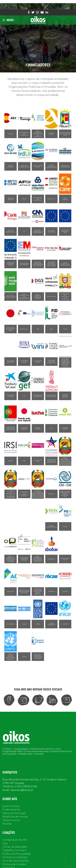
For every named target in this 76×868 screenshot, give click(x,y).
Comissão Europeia (51, 231)
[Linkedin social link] (47, 12)
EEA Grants (51, 296)
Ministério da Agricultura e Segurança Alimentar (11, 494)
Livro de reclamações (16, 853)
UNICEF (65, 624)
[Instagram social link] (37, 12)
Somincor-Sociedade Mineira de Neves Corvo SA (38, 591)
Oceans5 (51, 494)
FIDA (51, 329)
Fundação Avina (24, 361)
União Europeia (51, 624)
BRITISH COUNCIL (11, 199)
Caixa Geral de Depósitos (38, 199)
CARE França (65, 199)
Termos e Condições (15, 849)
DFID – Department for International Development (24, 296)
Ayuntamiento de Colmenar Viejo (65, 134)
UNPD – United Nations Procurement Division (11, 657)
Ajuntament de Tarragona (24, 134)
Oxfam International (51, 526)
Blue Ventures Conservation (51, 166)
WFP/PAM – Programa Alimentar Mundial (38, 657)
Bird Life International (24, 166)
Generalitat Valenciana (38, 396)
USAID (24, 657)
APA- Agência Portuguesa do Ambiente (38, 134)
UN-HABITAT (11, 624)
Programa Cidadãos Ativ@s (24, 559)
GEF (24, 396)
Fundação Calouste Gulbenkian (51, 361)
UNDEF (24, 624)
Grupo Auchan (38, 428)
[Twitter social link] (33, 12)
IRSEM (11, 461)
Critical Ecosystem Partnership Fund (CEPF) (38, 264)
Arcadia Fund (51, 134)
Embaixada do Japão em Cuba (11, 329)
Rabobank (51, 559)
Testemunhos (11, 812)
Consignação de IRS (15, 832)
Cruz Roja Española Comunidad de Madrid (51, 264)
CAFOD (24, 199)
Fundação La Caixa (11, 396)
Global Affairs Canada (65, 396)
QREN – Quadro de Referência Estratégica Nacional (38, 559)
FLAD (65, 329)
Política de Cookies (14, 856)
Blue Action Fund (38, 166)
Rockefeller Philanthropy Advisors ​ (24, 591)
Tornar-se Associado (15, 839)
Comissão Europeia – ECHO (11, 264)
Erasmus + (24, 329)
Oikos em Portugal (14, 805)
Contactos (9, 860)
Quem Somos (11, 798)
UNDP (38, 624)
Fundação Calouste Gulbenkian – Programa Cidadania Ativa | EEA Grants (65, 362)
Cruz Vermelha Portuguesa (65, 264)
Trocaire (51, 591)
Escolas (7, 816)
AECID (11, 134)
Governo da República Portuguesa (11, 428)
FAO (38, 329)
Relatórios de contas (15, 809)
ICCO (51, 428)
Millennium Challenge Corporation (51, 461)
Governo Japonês (24, 428)
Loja (5, 835)
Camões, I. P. (51, 199)
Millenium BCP (38, 461)
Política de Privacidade (17, 846)
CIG (24, 231)
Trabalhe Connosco (14, 842)
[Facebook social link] (29, 12)
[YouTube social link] (42, 12)
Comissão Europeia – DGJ (65, 231)
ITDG (24, 461)
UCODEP (65, 591)
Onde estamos (11, 802)
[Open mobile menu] (8, 20)
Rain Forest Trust (65, 559)
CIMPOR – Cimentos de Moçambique (38, 231)
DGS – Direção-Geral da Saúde (38, 296)
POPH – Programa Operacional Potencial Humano (11, 559)
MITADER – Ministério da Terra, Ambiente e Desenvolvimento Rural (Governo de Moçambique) (38, 494)
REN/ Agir (11, 591)
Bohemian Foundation (65, 166)
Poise (65, 526)
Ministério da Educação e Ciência (24, 494)
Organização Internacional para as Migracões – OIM (65, 494)
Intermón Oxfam (65, 428)
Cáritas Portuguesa (11, 231)
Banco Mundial (11, 166)
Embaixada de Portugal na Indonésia (65, 296)
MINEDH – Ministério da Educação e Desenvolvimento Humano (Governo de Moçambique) (65, 461)
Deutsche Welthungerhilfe (11, 296)
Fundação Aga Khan (11, 361)
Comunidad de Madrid (24, 264)
